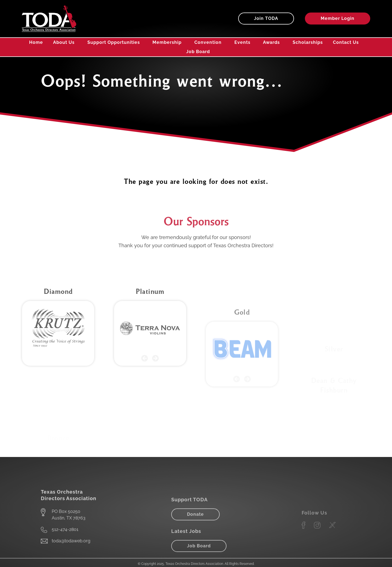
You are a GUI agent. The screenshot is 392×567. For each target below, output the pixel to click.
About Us (65, 42)
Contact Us (346, 42)
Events (244, 42)
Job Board (198, 52)
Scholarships (308, 42)
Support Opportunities (115, 42)
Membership (168, 42)
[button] (145, 402)
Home (36, 42)
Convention (209, 42)
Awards (273, 42)
